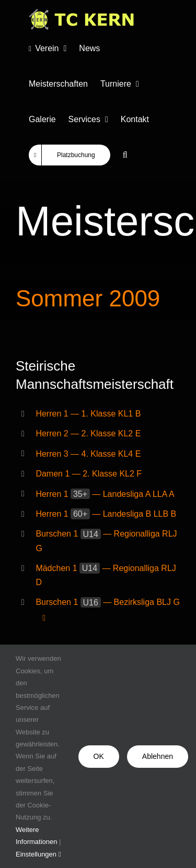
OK (99, 756)
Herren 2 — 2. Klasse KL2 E (88, 433)
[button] (125, 155)
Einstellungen (38, 854)
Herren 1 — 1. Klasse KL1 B (88, 414)
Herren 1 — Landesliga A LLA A (105, 494)
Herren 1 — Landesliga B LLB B (106, 514)
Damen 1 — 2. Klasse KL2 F (89, 474)
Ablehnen (158, 756)
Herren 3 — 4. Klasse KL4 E (88, 454)
